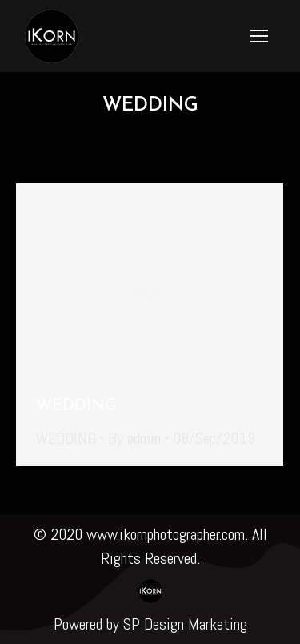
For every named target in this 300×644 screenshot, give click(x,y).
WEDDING (76, 406)
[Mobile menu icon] (259, 36)
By (134, 438)
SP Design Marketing (185, 624)
